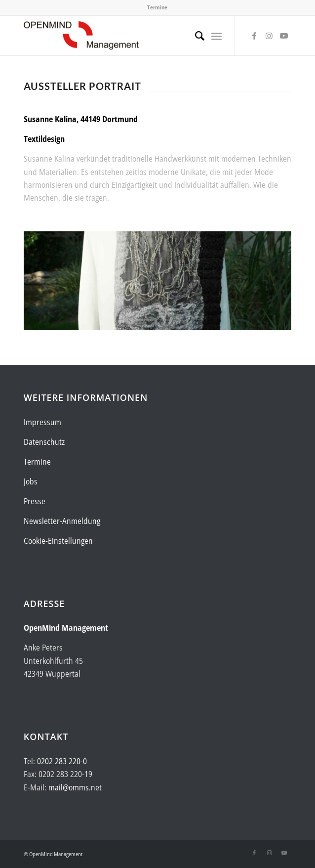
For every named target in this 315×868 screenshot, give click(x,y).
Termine (157, 7)
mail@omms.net (75, 787)
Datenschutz (44, 442)
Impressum (42, 422)
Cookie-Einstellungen (58, 541)
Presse (35, 501)
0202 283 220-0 (62, 761)
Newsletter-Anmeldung (62, 521)
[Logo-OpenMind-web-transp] (131, 36)
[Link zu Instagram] (269, 36)
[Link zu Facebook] (254, 36)
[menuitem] (195, 36)
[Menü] (217, 36)
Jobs (31, 481)
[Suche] (195, 36)
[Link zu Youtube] (284, 36)
